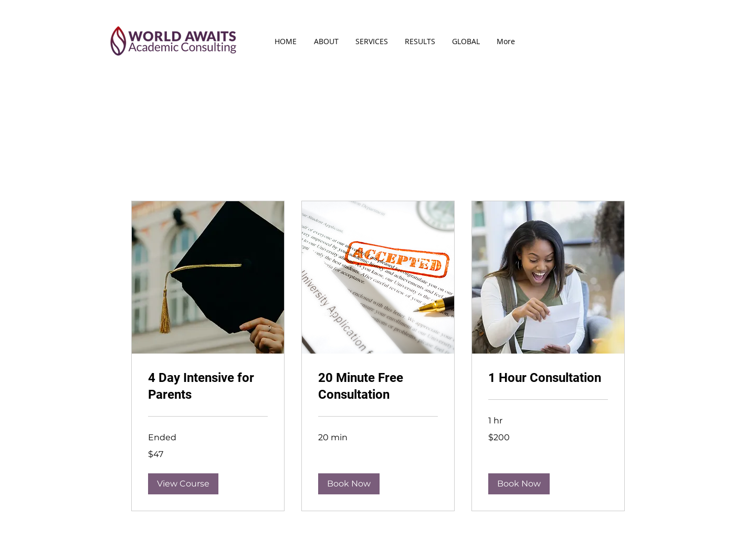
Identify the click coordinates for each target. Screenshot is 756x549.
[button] (183, 484)
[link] (208, 387)
